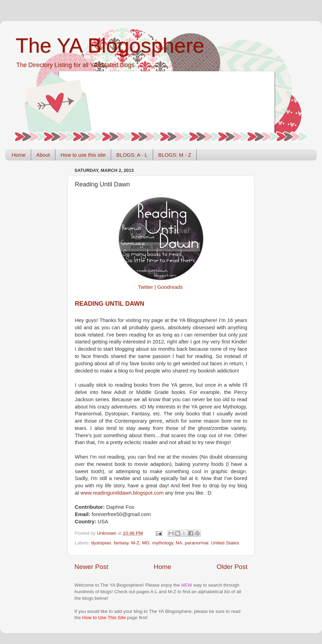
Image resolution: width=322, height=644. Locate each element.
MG (146, 543)
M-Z (135, 543)
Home (19, 155)
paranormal (197, 543)
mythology (163, 543)
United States (225, 543)
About (43, 155)
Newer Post (91, 567)
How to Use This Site (104, 618)
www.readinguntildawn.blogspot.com (122, 493)
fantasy (121, 543)
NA (179, 543)
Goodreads (170, 287)
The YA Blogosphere (110, 45)
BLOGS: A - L (132, 155)
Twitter (145, 287)
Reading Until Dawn (110, 304)
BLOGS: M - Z (175, 155)
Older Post (232, 567)
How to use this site (83, 155)
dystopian (101, 543)
